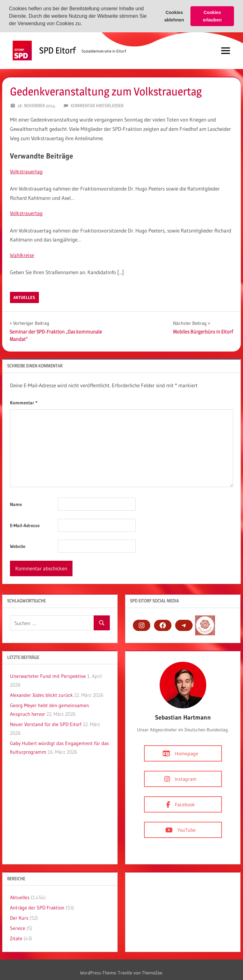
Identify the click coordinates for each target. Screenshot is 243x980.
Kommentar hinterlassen (97, 105)
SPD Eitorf (57, 50)
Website (18, 546)
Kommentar (24, 403)
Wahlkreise (22, 255)
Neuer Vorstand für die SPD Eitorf (46, 724)
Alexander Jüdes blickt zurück (41, 695)
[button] (84, 24)
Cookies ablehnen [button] (174, 16)
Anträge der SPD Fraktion (37, 908)
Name (16, 504)
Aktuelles (24, 297)
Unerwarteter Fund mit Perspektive (48, 676)
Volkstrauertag (26, 171)
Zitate (16, 938)
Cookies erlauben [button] (212, 16)
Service (18, 928)
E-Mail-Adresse (25, 525)
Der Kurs (19, 918)
